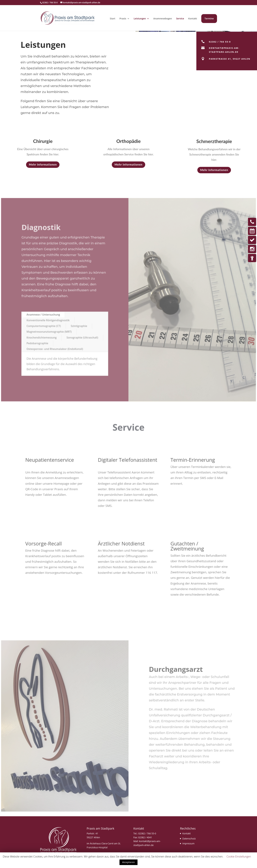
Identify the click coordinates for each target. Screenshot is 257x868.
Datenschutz (189, 839)
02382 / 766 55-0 (147, 833)
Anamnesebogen (163, 19)
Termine (209, 19)
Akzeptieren (128, 862)
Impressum (188, 843)
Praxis (123, 19)
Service (180, 19)
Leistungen (140, 19)
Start (113, 19)
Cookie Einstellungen (239, 857)
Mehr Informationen (43, 164)
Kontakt (193, 19)
